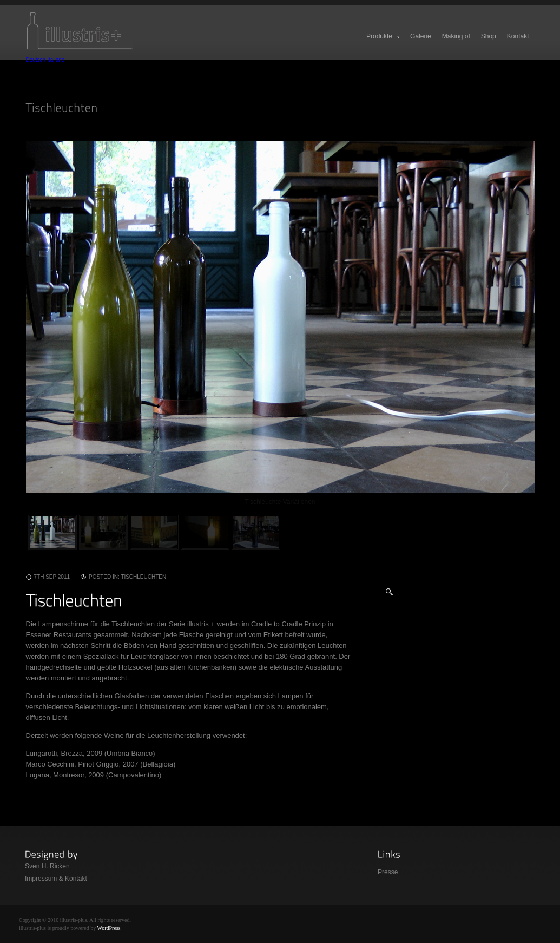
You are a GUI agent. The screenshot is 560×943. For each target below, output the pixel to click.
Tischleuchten (143, 577)
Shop (489, 36)
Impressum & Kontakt (56, 879)
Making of (456, 36)
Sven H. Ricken (47, 866)
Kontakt (518, 36)
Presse (388, 872)
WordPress (109, 928)
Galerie (421, 36)
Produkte (384, 36)
